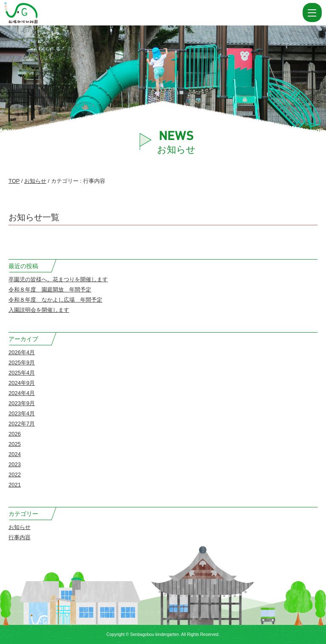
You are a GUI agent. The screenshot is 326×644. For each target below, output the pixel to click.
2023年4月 (22, 413)
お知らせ (35, 181)
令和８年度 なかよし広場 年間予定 (55, 300)
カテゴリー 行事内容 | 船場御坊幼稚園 (41, 13)
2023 (15, 464)
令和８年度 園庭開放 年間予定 (50, 290)
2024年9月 (22, 383)
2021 (15, 485)
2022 (15, 475)
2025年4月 (22, 373)
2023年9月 (22, 403)
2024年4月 (22, 393)
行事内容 (20, 537)
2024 (15, 454)
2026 (15, 434)
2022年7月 (22, 424)
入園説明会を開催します (39, 310)
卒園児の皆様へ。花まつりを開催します (58, 279)
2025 (15, 444)
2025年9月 (22, 363)
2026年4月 (22, 352)
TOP (14, 181)
